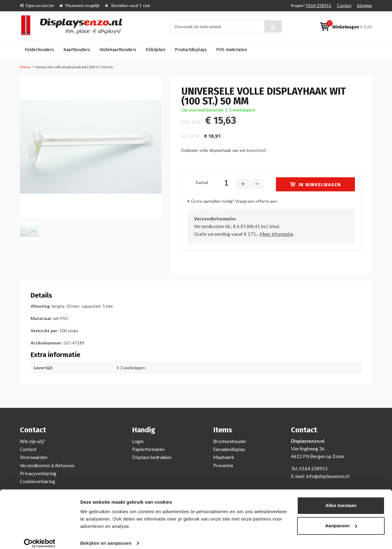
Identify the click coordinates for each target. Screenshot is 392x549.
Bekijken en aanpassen (106, 537)
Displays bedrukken (152, 457)
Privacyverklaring (38, 473)
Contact (344, 6)
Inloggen (364, 6)
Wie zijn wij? (32, 441)
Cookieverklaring (38, 481)
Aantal (202, 182)
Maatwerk (224, 457)
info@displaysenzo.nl (328, 476)
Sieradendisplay (229, 449)
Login (138, 441)
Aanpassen (341, 519)
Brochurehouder (230, 441)
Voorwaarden (34, 457)
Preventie (223, 465)
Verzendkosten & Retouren (47, 465)
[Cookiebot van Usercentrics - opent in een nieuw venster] (40, 537)
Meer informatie (276, 234)
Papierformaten (148, 449)
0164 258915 (319, 6)
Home (25, 67)
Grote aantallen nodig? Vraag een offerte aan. (234, 201)
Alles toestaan (341, 499)
